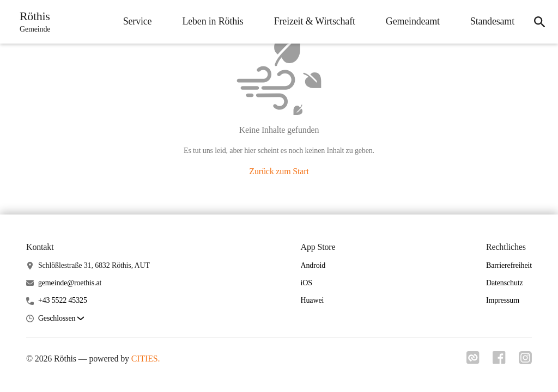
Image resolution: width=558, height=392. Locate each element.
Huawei (313, 300)
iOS (307, 283)
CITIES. (146, 359)
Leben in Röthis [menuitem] (213, 21)
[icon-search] (539, 22)
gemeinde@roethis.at (70, 283)
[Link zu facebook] (499, 361)
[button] (61, 319)
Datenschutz (505, 283)
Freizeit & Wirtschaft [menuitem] (315, 21)
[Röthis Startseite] (32, 22)
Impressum (503, 300)
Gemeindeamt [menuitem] (413, 21)
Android (313, 265)
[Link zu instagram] (525, 361)
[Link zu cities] (473, 361)
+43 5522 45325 (63, 300)
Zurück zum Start (279, 171)
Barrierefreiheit (509, 265)
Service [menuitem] (138, 21)
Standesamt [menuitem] (492, 21)
